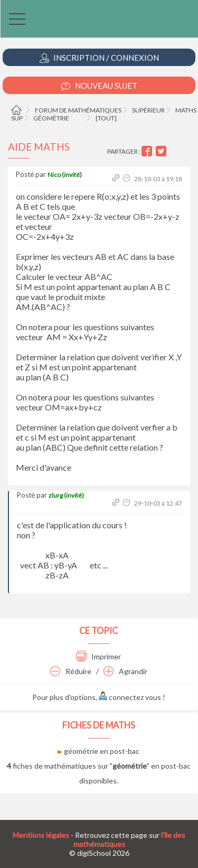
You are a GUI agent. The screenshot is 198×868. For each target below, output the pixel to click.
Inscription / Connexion (99, 58)
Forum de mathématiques (78, 110)
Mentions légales (41, 835)
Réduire (71, 671)
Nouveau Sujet (99, 86)
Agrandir (125, 671)
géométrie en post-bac (98, 751)
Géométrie (51, 118)
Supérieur (148, 110)
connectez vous (130, 697)
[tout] (106, 118)
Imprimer (98, 656)
